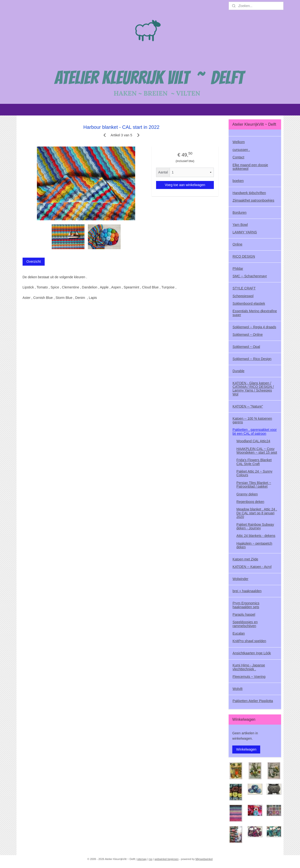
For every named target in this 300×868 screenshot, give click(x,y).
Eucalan (239, 633)
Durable (238, 371)
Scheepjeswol (243, 296)
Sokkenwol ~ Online (248, 335)
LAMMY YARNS (245, 232)
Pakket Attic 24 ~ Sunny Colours (254, 473)
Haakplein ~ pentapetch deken (254, 545)
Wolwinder (240, 579)
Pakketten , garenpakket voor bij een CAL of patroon (255, 431)
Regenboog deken (250, 502)
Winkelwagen (246, 749)
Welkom (239, 142)
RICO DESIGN (244, 256)
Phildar (238, 269)
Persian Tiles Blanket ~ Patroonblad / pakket (254, 485)
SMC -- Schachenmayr (250, 276)
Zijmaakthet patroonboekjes (253, 200)
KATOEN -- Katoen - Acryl (252, 567)
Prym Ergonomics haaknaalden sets (246, 605)
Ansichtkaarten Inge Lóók (252, 653)
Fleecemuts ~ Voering (249, 677)
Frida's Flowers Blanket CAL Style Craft (254, 462)
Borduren (240, 213)
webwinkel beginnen (166, 859)
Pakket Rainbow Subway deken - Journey (255, 526)
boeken (238, 181)
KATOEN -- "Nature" (248, 406)
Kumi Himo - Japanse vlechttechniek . (249, 667)
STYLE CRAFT (244, 288)
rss (151, 859)
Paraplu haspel (244, 614)
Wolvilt (237, 689)
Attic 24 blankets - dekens (256, 536)
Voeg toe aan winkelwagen (185, 185)
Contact (238, 157)
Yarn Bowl (240, 225)
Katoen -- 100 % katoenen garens (252, 420)
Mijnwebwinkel (204, 859)
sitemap (142, 859)
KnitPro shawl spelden (249, 641)
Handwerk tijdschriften (249, 193)
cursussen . (241, 150)
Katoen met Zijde (245, 559)
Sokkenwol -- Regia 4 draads (254, 327)
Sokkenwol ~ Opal (246, 347)
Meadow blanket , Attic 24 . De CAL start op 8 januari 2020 (257, 513)
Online (237, 244)
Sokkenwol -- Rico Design (252, 359)
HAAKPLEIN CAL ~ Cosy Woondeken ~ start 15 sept (257, 451)
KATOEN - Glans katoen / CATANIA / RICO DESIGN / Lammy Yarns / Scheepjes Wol (253, 389)
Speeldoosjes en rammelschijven (245, 624)
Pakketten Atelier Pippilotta (253, 701)
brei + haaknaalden (247, 591)
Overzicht (34, 262)
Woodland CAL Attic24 (253, 441)
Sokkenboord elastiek (249, 303)
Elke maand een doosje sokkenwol (250, 167)
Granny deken (247, 494)
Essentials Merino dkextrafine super (255, 313)
